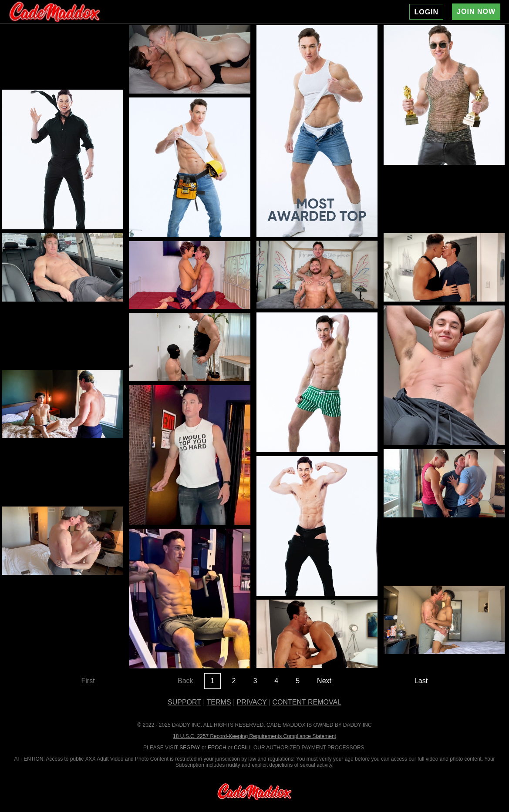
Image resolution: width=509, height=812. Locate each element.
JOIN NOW (476, 12)
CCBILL (243, 748)
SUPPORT (184, 702)
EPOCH (217, 748)
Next (324, 681)
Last (421, 681)
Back (185, 681)
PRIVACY (252, 702)
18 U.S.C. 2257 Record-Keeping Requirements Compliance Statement (254, 736)
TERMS (219, 702)
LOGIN (426, 12)
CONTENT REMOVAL (307, 702)
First (88, 681)
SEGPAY (190, 748)
